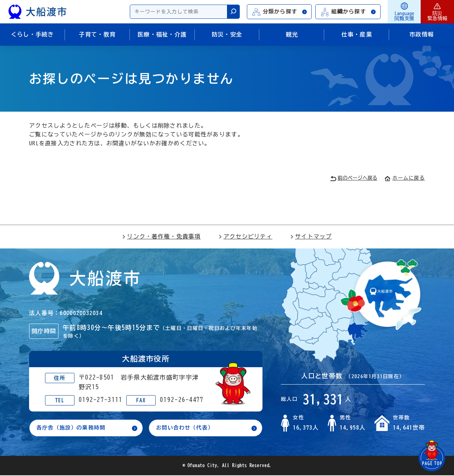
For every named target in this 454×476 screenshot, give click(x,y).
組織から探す (348, 12)
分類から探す (280, 12)
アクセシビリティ (245, 236)
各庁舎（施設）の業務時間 (73, 428)
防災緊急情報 (437, 12)
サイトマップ (311, 236)
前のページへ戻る (354, 178)
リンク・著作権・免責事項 (161, 236)
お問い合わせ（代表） (187, 428)
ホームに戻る (405, 178)
